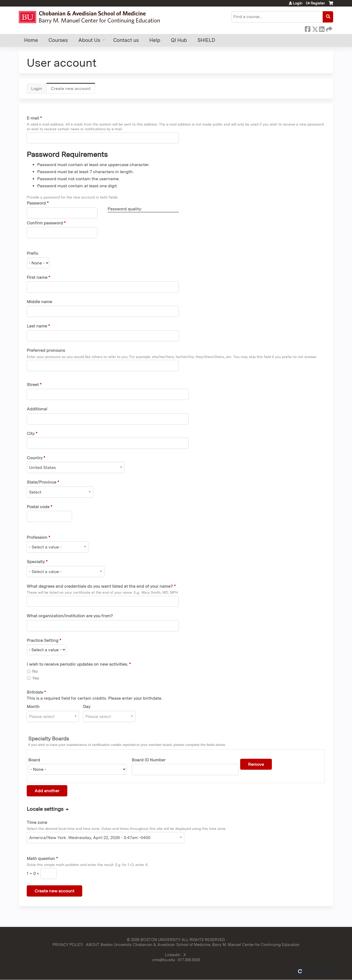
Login (298, 3)
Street (33, 385)
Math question (41, 859)
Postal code (38, 507)
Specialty (36, 562)
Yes (36, 678)
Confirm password (45, 223)
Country (35, 458)
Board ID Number (149, 760)
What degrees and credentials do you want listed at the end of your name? (100, 586)
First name (37, 277)
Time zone (37, 822)
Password (36, 203)
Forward (329, 28)
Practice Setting (43, 640)
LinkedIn (322, 28)
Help (155, 40)
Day (87, 707)
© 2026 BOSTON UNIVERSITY (154, 940)
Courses (58, 40)
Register (318, 3)
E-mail (33, 118)
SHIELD (206, 40)
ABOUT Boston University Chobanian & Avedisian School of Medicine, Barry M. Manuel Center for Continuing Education (193, 945)
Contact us (126, 40)
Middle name (39, 302)
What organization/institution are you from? (70, 616)
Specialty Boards (49, 739)
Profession (37, 537)
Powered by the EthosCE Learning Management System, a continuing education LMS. (315, 971)
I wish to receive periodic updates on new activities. (77, 664)
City (31, 434)
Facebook (307, 28)
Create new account (73, 90)
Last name (37, 326)
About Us (89, 40)
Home (31, 40)
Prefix (32, 253)
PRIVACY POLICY (68, 945)
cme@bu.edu (164, 960)
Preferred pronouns (46, 350)
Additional (37, 409)
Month (33, 707)
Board (34, 760)
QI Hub (179, 40)
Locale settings (45, 809)
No (35, 671)
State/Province (42, 482)
